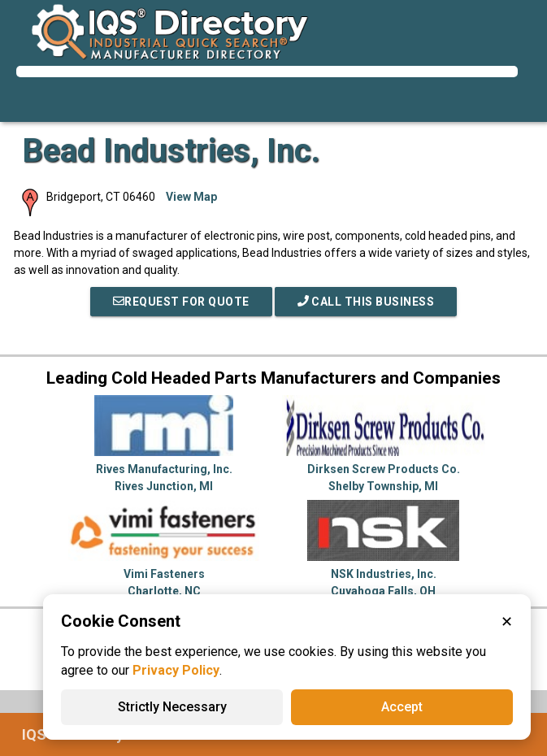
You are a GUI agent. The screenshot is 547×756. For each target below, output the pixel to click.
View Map (191, 197)
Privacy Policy (176, 670)
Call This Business (366, 302)
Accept (402, 707)
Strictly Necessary (172, 707)
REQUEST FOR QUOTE (181, 302)
